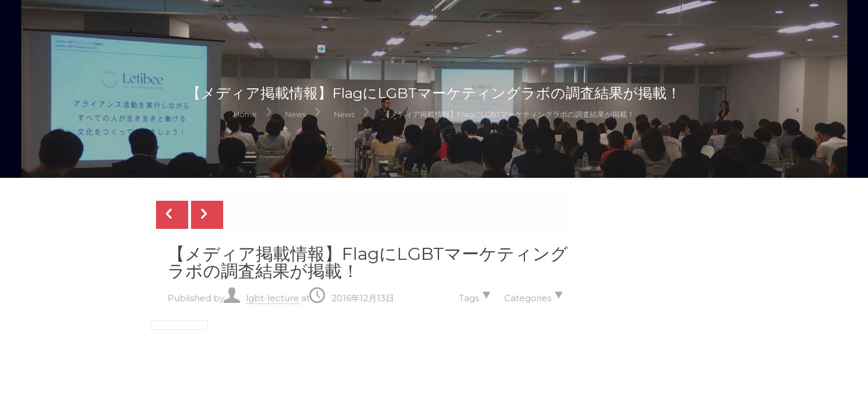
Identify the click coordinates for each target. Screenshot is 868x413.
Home (245, 114)
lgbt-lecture (273, 298)
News (295, 114)
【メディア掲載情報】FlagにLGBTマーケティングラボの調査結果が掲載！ (509, 114)
